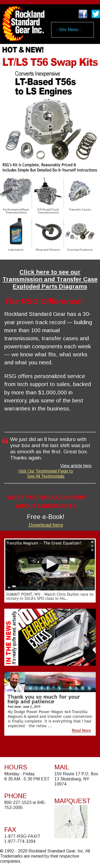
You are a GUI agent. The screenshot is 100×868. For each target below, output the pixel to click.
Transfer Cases (80, 210)
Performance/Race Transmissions (16, 211)
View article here (76, 466)
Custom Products (80, 250)
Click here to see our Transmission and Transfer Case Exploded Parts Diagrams (50, 279)
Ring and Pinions (48, 250)
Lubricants (16, 250)
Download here (46, 525)
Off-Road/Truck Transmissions (48, 211)
